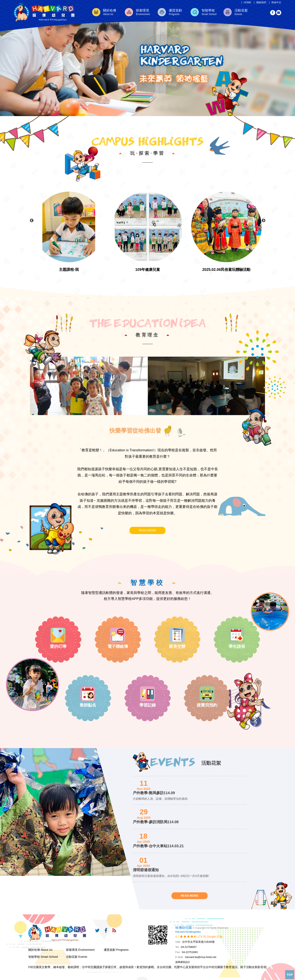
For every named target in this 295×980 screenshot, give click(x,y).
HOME (248, 3)
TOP (290, 975)
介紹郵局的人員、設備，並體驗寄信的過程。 (162, 799)
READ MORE (147, 530)
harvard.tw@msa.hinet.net (201, 957)
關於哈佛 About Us (40, 950)
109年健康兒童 (148, 270)
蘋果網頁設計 (183, 962)
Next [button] (264, 221)
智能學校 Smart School (43, 957)
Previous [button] (32, 221)
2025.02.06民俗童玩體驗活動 (226, 270)
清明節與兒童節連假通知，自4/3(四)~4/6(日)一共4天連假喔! (171, 876)
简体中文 (276, 3)
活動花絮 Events (77, 957)
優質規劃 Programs (116, 950)
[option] (147, 58)
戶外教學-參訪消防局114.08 (156, 822)
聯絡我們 (261, 3)
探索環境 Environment (80, 950)
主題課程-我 (69, 270)
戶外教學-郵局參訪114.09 (154, 793)
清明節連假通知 (146, 870)
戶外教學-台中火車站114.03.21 (158, 846)
